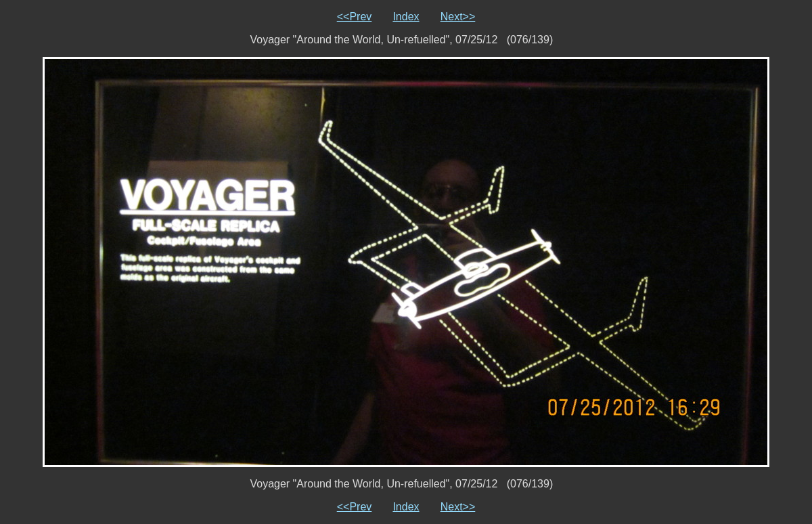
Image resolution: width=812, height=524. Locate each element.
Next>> (458, 17)
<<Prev (355, 17)
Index (406, 17)
